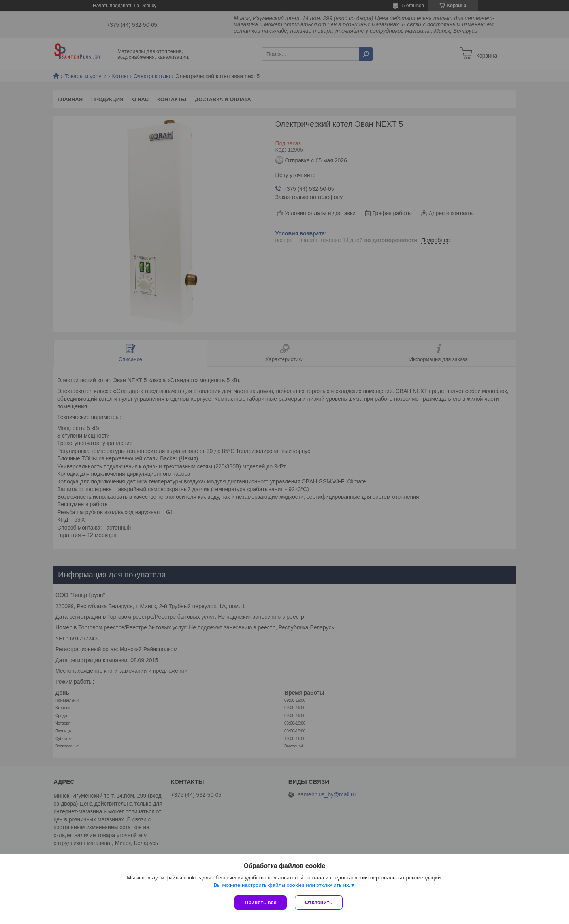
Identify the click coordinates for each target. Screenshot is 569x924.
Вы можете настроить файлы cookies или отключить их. (282, 885)
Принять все (261, 902)
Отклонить (319, 902)
